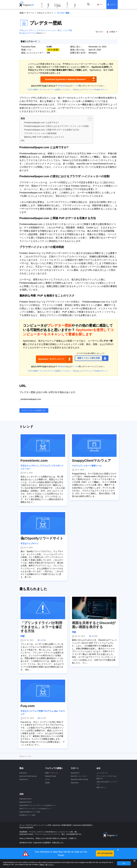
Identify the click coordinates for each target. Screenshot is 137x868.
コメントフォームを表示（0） (34, 410)
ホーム (42, 5)
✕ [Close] (118, 850)
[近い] (134, 861)
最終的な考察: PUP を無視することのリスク (44, 137)
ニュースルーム (102, 773)
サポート (67, 5)
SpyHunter (23, 773)
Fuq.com (28, 706)
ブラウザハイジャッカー (47, 30)
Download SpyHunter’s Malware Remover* (65, 79)
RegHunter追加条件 (26, 828)
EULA (75, 90)
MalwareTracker (51, 776)
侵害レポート (101, 787)
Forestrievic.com (34, 460)
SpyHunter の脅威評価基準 (62, 825)
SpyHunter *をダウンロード (51, 359)
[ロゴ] (27, 5)
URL (23, 141)
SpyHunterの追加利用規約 (83, 825)
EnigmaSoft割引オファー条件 (30, 812)
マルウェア (77, 466)
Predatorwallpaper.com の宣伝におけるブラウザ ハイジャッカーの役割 (56, 126)
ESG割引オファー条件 (27, 815)
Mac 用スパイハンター (79, 776)
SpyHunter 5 (75, 773)
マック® (75, 86)
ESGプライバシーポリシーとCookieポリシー (35, 809)
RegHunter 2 (24, 779)
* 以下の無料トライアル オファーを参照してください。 (50, 90)
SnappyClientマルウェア (92, 460)
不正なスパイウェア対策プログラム (37, 711)
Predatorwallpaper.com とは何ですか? (41, 123)
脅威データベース (27, 13)
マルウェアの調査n (57, 5)
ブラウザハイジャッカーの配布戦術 (40, 133)
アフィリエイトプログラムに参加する (107, 777)
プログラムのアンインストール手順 (39, 825)
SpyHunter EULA (25, 799)
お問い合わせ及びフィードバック (107, 783)
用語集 (47, 783)
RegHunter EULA (26, 802)
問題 (23, 636)
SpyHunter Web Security (28, 776)
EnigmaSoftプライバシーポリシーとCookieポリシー (38, 805)
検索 (88, 4)
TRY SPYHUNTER (105, 853)
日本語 (99, 5)
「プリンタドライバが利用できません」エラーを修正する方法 (41, 627)
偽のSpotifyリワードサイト (42, 538)
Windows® (62, 86)
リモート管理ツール (92, 466)
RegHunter (75, 783)
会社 (75, 5)
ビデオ (47, 779)
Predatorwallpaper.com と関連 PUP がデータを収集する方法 (52, 130)
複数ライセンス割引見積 (89, 358)
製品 (48, 5)
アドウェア (45, 466)
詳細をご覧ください (47, 865)
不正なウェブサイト (45, 13)
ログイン (113, 5)
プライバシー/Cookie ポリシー (95, 90)
